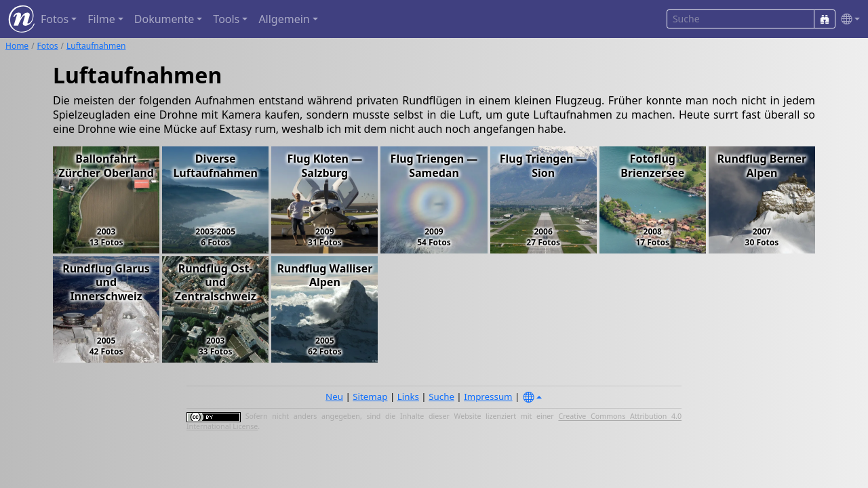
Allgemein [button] (284, 19)
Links (408, 396)
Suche (441, 396)
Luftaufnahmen (96, 46)
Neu (334, 396)
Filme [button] (101, 19)
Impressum (488, 396)
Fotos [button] (55, 19)
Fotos (48, 46)
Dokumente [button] (164, 19)
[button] (848, 19)
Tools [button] (226, 19)
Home (17, 46)
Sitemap (370, 396)
